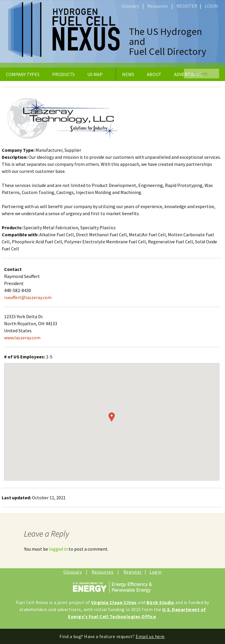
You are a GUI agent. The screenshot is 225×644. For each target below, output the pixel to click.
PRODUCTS (63, 74)
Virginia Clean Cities (114, 602)
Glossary (130, 6)
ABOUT (154, 74)
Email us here (150, 636)
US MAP (95, 74)
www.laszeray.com (22, 338)
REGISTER (187, 6)
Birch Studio (160, 602)
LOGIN (211, 6)
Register (133, 572)
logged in (58, 549)
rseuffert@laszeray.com (28, 297)
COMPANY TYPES (23, 74)
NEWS (128, 74)
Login (156, 572)
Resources (158, 6)
